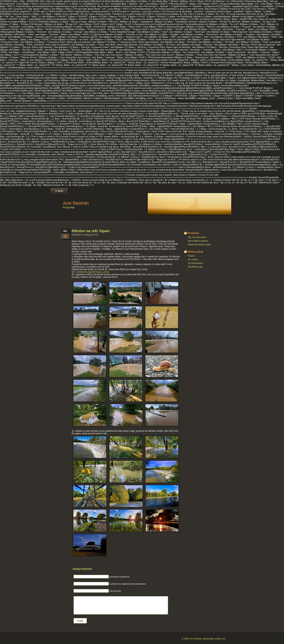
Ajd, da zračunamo (197, 237)
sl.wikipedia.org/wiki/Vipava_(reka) (92, 272)
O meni (59, 191)
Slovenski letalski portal (199, 245)
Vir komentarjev (196, 263)
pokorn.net (220, 639)
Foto (96, 235)
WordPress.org (195, 267)
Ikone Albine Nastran (198, 241)
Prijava (191, 256)
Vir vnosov (193, 260)
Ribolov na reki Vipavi (91, 231)
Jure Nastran (76, 203)
